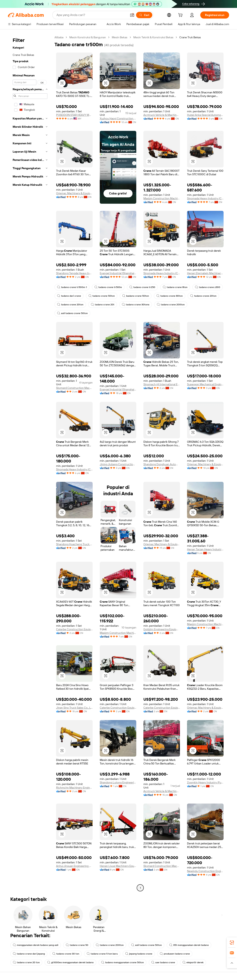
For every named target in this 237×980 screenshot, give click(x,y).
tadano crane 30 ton (66, 954)
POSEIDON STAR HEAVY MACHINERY (74, 115)
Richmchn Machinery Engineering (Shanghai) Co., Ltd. (74, 788)
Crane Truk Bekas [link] (190, 37)
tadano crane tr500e (108, 287)
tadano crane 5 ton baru (102, 954)
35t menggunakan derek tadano (189, 945)
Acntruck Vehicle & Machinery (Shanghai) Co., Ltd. (162, 115)
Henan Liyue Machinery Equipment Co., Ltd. (118, 866)
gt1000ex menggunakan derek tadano (70, 962)
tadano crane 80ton (170, 296)
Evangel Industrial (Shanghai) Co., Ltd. (118, 273)
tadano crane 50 (77, 945)
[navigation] (30, 463)
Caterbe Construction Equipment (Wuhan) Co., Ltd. (74, 629)
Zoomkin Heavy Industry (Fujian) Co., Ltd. (205, 782)
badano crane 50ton (136, 296)
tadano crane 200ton (171, 305)
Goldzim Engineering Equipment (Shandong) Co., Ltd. (162, 629)
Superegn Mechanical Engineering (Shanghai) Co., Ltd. (205, 384)
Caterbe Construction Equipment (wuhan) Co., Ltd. (162, 708)
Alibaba (59, 37)
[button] (132, 15)
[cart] (181, 16)
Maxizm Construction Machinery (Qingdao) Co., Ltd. (162, 198)
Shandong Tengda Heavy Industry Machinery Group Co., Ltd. (74, 273)
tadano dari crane (69, 296)
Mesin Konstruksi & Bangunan (88, 37)
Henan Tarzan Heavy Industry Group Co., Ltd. (205, 549)
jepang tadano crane (139, 954)
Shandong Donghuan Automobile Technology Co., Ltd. (162, 464)
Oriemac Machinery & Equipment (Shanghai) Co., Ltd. (74, 193)
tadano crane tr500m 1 (72, 287)
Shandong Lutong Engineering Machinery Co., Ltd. (118, 782)
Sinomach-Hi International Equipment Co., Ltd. (162, 384)
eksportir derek (193, 962)
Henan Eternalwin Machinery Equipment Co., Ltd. (205, 273)
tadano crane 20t (103, 305)
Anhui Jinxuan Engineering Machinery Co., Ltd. (74, 866)
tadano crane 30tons (136, 305)
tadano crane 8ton (175, 287)
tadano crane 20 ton (26, 962)
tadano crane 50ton (102, 296)
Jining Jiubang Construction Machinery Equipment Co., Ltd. (118, 464)
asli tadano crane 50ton (72, 313)
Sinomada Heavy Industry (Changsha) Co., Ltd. (205, 198)
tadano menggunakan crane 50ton (122, 962)
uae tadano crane (163, 962)
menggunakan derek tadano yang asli (36, 945)
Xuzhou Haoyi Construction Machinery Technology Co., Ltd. (118, 118)
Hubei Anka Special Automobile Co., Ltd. (205, 115)
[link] (232, 942)
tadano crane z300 (208, 287)
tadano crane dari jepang (29, 954)
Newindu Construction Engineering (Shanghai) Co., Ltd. (205, 871)
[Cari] (144, 15)
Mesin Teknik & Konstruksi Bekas (153, 37)
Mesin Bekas (120, 37)
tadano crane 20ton (203, 296)
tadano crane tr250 (142, 287)
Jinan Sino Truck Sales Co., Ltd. (74, 708)
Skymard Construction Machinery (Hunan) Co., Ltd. (74, 388)
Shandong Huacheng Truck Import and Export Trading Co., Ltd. (74, 544)
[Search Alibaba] (92, 15)
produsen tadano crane (175, 954)
